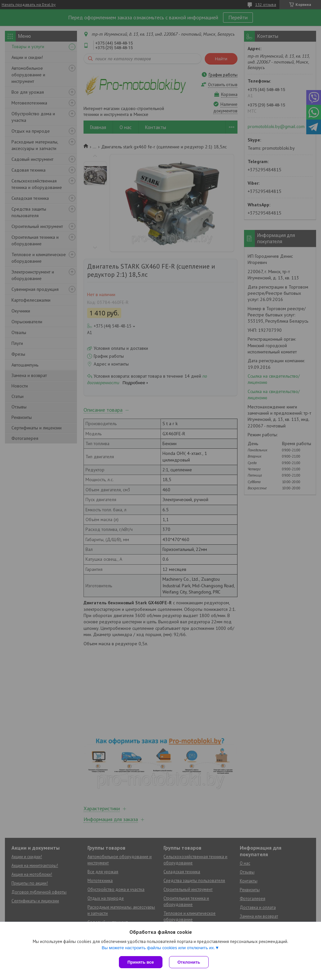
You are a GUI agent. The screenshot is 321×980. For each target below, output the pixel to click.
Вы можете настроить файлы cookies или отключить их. (158, 948)
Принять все (141, 962)
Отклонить (189, 962)
